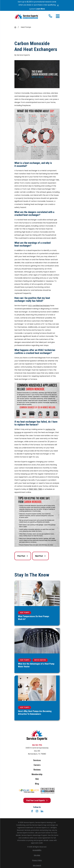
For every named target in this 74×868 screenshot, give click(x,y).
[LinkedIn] (42, 811)
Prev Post (23, 556)
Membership (37, 774)
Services (37, 760)
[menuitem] (37, 850)
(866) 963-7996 (35, 489)
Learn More (40, 9)
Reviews (37, 770)
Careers (37, 765)
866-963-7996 (37, 745)
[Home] (26, 16)
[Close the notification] (58, 5)
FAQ (37, 779)
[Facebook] (32, 811)
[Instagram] (37, 811)
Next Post (41, 556)
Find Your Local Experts (37, 800)
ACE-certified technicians (39, 306)
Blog (37, 784)
